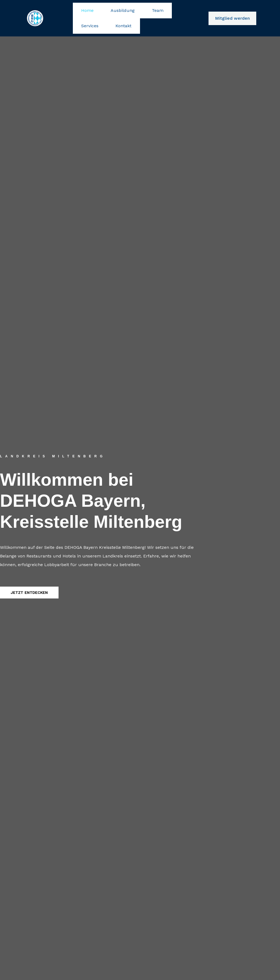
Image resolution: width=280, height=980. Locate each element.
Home (83, 9)
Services (158, 9)
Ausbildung (109, 9)
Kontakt (85, 13)
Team (135, 9)
